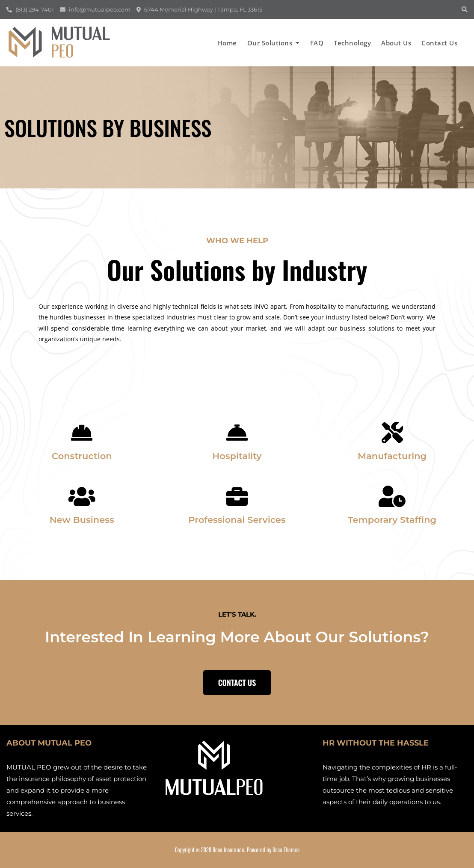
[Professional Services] (237, 496)
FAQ (317, 43)
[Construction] (82, 433)
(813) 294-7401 (30, 9)
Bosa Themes (286, 850)
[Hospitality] (237, 433)
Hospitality (237, 456)
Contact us (439, 43)
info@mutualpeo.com (95, 9)
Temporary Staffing (392, 520)
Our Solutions (270, 43)
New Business (82, 520)
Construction (82, 456)
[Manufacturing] (392, 433)
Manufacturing (392, 456)
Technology (352, 43)
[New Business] (82, 496)
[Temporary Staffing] (392, 496)
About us (396, 43)
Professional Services (237, 520)
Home (227, 43)
